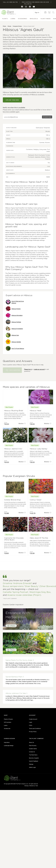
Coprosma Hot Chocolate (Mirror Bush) (14, 539)
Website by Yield (34, 786)
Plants (5, 19)
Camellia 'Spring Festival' (16, 592)
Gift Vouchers (8, 722)
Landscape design (9, 745)
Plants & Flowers (8, 719)
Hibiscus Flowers (13, 309)
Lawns (13, 19)
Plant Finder (46, 19)
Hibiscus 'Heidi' (36, 411)
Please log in (28, 369)
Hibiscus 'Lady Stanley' (39, 449)
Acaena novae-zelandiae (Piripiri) (24, 595)
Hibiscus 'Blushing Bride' (14, 411)
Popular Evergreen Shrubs (19, 476)
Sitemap (31, 764)
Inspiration (7, 742)
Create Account (33, 719)
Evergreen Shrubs (17, 26)
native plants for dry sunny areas (20, 660)
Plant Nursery (33, 745)
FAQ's (31, 725)
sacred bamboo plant (15, 677)
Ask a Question (13, 370)
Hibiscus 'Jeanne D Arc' (13, 449)
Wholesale (34, 19)
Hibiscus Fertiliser (13, 322)
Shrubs (9, 26)
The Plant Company (9, 12)
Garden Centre (33, 749)
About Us (31, 742)
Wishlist (22, 423)
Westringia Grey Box (40, 592)
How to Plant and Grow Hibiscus (15, 302)
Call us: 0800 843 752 (10, 2)
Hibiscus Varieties (13, 342)
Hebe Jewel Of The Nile (39, 538)
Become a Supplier (34, 758)
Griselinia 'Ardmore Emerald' (17, 583)
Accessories (22, 19)
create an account (39, 369)
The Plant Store (33, 755)
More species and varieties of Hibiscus (26, 387)
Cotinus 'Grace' (36, 500)
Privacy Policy (33, 731)
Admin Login (32, 767)
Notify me (47, 117)
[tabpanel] (28, 71)
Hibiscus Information (14, 315)
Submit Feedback (34, 761)
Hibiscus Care (12, 335)
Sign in (37, 12)
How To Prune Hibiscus (15, 348)
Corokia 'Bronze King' (12, 500)
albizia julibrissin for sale (16, 693)
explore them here (12, 100)
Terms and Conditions (35, 728)
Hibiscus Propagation (14, 328)
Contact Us (32, 752)
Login (31, 722)
